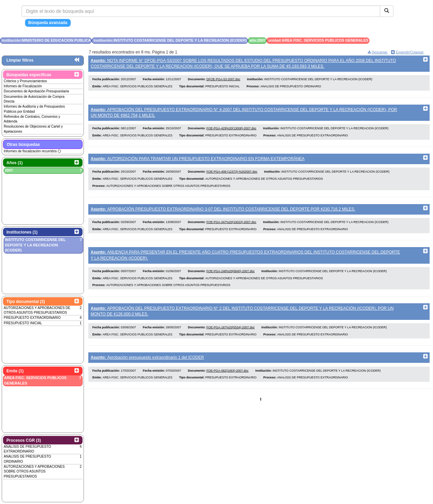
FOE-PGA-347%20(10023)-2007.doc (231, 227)
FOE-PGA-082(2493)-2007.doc (227, 379)
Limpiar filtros (20, 60)
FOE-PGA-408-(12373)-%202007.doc (232, 175)
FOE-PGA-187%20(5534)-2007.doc (231, 335)
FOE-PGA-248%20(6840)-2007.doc (231, 278)
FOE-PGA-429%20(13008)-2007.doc (231, 131)
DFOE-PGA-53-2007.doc (223, 81)
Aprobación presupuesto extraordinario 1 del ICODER (147, 365)
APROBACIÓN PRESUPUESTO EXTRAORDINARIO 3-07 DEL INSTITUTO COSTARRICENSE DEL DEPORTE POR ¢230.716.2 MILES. (223, 213)
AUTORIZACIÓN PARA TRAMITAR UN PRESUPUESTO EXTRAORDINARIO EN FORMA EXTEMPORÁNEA (198, 161)
